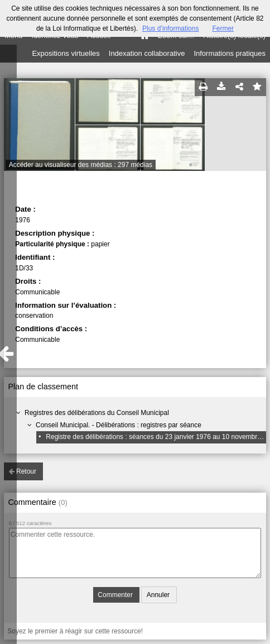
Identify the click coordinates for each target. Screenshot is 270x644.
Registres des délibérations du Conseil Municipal (97, 413)
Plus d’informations (170, 28)
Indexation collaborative (147, 53)
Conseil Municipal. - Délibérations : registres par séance (119, 425)
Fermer (223, 28)
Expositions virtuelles (66, 53)
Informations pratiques (230, 53)
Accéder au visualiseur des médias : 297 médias (81, 165)
